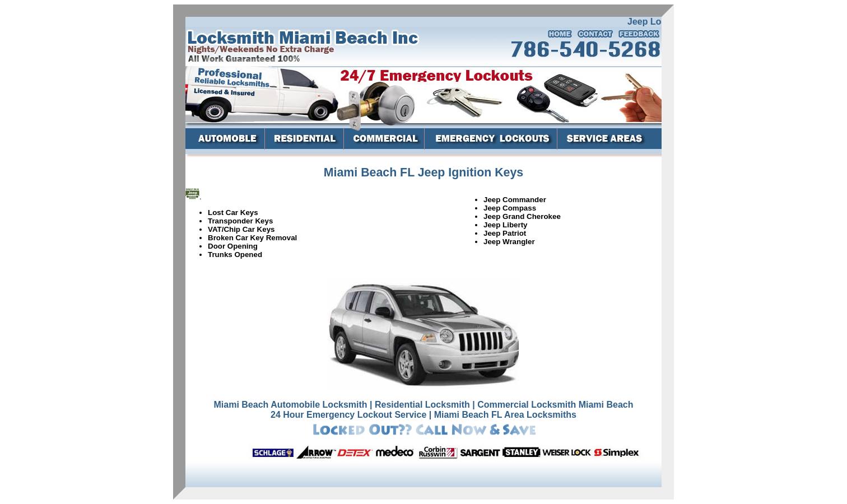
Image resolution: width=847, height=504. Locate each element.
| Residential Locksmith (420, 405)
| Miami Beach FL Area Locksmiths (503, 415)
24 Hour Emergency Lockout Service (348, 415)
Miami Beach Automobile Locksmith (290, 405)
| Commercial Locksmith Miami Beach (553, 405)
